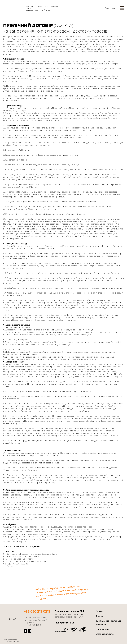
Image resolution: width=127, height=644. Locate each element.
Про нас (100, 611)
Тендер (99, 616)
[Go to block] (57, 583)
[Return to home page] (13, 8)
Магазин (110, 8)
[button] (122, 8)
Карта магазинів (103, 629)
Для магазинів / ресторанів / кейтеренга (109, 623)
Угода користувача (105, 634)
